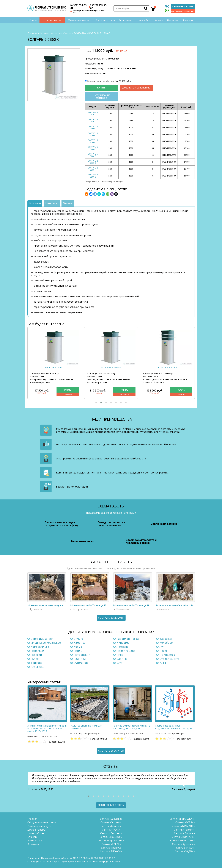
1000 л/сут (114, 59)
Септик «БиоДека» (111, 819)
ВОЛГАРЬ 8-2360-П (93, 169)
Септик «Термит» (184, 830)
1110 (109, 69)
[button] (96, 403)
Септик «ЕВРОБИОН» (182, 819)
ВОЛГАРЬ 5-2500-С (93, 134)
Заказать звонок (183, 6)
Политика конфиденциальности (105, 862)
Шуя (120, 663)
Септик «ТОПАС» (111, 848)
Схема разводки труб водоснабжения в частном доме (174, 727)
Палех (164, 651)
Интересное (173, 20)
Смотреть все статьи (111, 751)
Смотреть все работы (111, 618)
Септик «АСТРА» (185, 822)
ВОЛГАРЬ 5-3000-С (93, 148)
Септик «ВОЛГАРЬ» (75, 33)
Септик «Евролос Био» (111, 841)
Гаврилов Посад (128, 639)
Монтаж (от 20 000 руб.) (118, 81)
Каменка (80, 643)
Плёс (120, 655)
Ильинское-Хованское (46, 643)
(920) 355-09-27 (99, 6)
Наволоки (37, 651)
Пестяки (36, 655)
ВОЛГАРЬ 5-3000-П (93, 155)
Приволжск (167, 655)
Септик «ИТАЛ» (185, 848)
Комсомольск (40, 647)
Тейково (37, 663)
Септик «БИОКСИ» (111, 851)
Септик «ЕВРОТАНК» (183, 841)
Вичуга (78, 639)
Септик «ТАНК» (111, 830)
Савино (122, 659)
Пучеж (35, 659)
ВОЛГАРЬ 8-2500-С (93, 176)
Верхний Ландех (42, 639)
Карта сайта (82, 862)
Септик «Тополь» (184, 833)
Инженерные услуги (105, 20)
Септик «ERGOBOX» (111, 837)
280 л (105, 73)
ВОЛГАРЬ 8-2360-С (93, 162)
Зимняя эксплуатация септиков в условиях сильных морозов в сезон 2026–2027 (47, 728)
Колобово (166, 643)
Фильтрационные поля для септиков (86, 727)
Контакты (188, 20)
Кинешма (123, 643)
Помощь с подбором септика (183, 11)
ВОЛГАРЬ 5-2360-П (93, 127)
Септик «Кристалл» (183, 844)
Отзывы (159, 20)
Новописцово (126, 651)
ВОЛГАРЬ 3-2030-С (93, 114)
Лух (162, 647)
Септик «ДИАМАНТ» (183, 826)
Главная (33, 20)
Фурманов (81, 663)
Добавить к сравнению (136, 88)
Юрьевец (37, 667)
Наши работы (144, 20)
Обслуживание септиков (79, 20)
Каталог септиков (55, 20)
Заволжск (166, 639)
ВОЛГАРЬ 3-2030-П (93, 120)
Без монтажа (94, 81)
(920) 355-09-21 (79, 6)
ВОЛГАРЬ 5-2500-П (93, 141)
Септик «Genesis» (111, 826)
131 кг (100, 64)
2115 (131, 69)
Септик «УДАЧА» (185, 851)
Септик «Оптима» (111, 822)
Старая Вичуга (169, 659)
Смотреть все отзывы (111, 805)
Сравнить (68, 394)
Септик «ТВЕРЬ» (111, 844)
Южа (163, 663)
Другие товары (126, 20)
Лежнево (123, 647)
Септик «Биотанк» (111, 833)
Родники (80, 659)
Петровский (82, 655)
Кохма (78, 647)
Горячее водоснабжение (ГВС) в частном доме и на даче (131, 727)
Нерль (78, 651)
